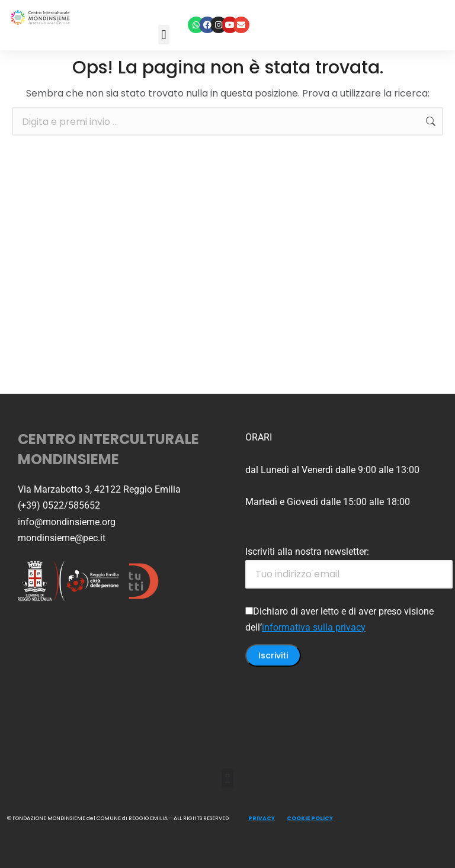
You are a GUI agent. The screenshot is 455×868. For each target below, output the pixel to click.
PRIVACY (262, 818)
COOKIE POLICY (310, 818)
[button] (164, 35)
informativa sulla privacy (314, 627)
